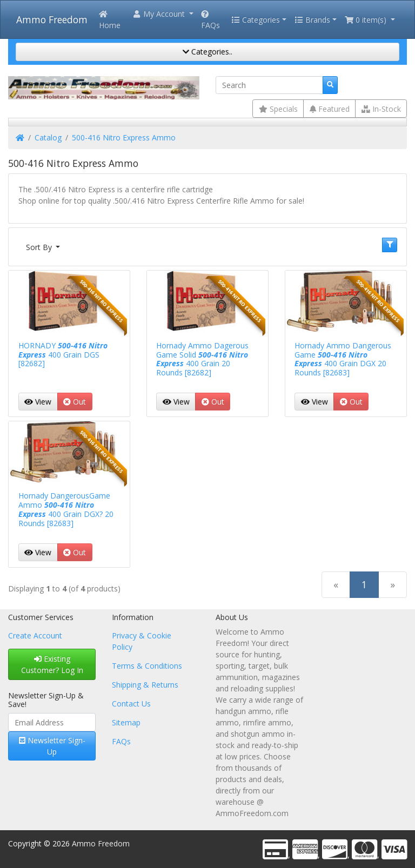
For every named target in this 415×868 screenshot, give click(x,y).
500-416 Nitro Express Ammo (124, 137)
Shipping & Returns (145, 685)
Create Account (35, 635)
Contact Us (131, 704)
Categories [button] (256, 20)
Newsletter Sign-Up (52, 746)
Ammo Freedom (52, 19)
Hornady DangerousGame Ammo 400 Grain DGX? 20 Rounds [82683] (66, 509)
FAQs (210, 20)
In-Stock (381, 109)
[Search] (269, 85)
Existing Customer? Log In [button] (52, 664)
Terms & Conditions (147, 666)
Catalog (48, 137)
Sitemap (126, 722)
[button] (163, 14)
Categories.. (207, 52)
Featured (330, 109)
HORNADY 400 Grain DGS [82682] (63, 355)
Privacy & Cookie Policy (142, 641)
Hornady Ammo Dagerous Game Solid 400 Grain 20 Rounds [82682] (202, 359)
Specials (278, 109)
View (38, 402)
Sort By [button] (40, 247)
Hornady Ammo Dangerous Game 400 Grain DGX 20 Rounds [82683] (343, 359)
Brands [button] (312, 20)
